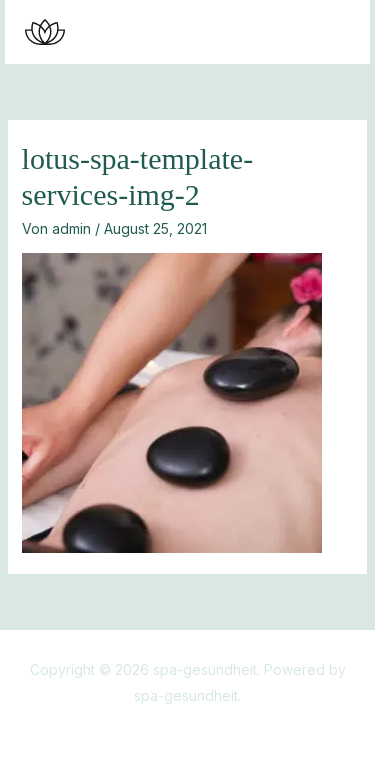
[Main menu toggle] (329, 32)
